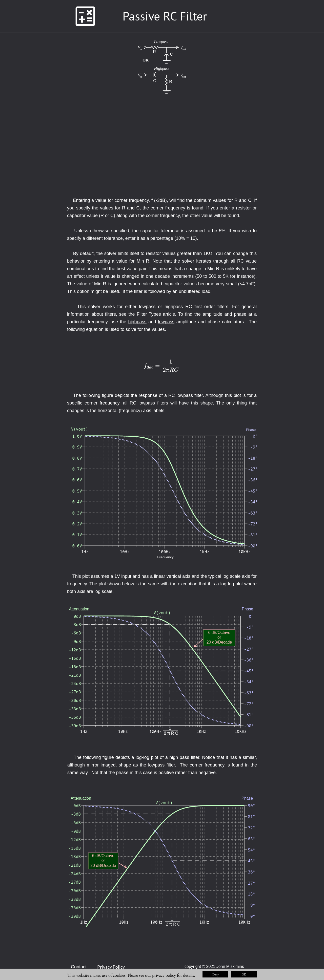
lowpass (166, 322)
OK (244, 974)
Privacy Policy (111, 967)
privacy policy (164, 975)
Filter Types (149, 314)
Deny (216, 974)
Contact (79, 967)
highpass (137, 322)
